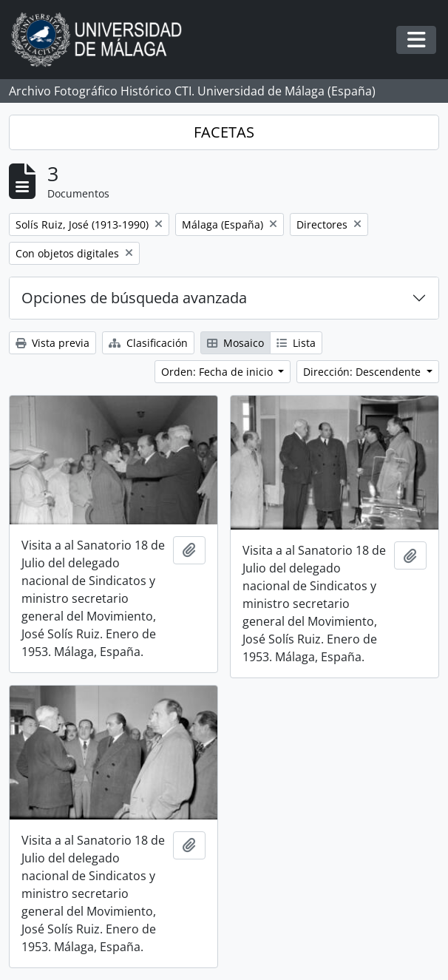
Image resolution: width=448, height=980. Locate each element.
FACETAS (224, 132)
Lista (296, 343)
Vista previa (52, 343)
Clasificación (148, 343)
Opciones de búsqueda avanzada (134, 298)
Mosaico (235, 343)
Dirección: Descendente (363, 372)
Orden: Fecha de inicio (218, 372)
